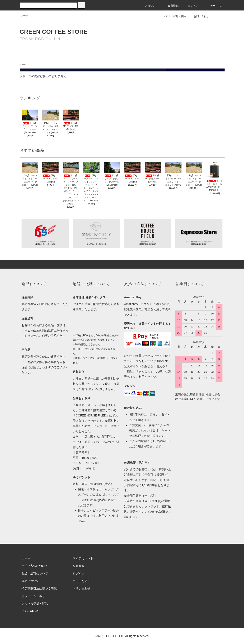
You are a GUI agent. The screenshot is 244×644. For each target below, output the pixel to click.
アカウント (149, 6)
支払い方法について (35, 566)
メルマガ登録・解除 (172, 16)
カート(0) (214, 6)
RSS (25, 611)
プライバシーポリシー (36, 596)
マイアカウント (83, 558)
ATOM (34, 611)
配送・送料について (35, 573)
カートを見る (82, 581)
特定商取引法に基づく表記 (39, 588)
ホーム (24, 16)
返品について (30, 581)
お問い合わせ (199, 16)
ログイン (191, 6)
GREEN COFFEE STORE (54, 32)
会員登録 (171, 6)
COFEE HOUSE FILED (91, 415)
